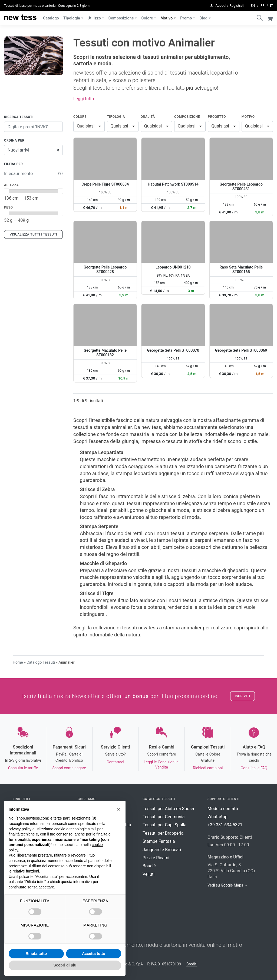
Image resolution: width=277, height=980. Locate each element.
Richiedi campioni (208, 768)
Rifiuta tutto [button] (36, 954)
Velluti (149, 874)
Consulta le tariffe (23, 768)
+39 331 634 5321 (225, 825)
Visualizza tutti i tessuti (33, 234)
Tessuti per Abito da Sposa (168, 809)
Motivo (166, 16)
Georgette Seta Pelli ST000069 (241, 350)
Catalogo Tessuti (41, 662)
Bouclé (149, 866)
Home (18, 662)
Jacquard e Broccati (162, 850)
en (253, 4)
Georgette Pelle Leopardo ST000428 (105, 269)
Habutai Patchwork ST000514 (173, 184)
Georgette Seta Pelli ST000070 (173, 350)
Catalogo (51, 16)
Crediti (192, 964)
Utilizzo (94, 16)
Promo (186, 16)
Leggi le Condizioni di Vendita (161, 765)
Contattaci (115, 762)
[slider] (6, 191)
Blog (203, 16)
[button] (118, 809)
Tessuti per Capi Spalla (164, 825)
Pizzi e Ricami (156, 858)
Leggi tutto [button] (84, 99)
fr (262, 4)
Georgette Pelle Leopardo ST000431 (241, 187)
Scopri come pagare (69, 768)
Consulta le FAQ (254, 768)
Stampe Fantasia (159, 841)
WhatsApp (217, 817)
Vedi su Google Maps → (228, 885)
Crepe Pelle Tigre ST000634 (105, 184)
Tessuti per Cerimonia (164, 817)
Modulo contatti (223, 809)
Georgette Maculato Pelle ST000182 (105, 353)
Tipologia (72, 16)
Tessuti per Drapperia (163, 833)
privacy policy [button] (20, 829)
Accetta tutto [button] (94, 954)
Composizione (121, 16)
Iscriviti (243, 696)
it (271, 4)
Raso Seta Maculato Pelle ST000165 (241, 269)
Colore (147, 16)
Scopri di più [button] (65, 965)
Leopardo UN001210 (173, 267)
